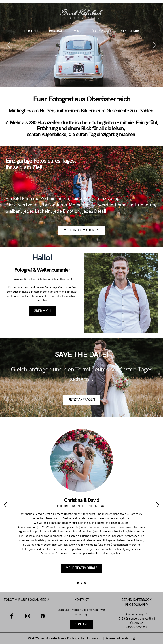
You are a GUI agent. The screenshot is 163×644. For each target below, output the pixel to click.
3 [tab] (85, 583)
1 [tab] (78, 583)
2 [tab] (81, 583)
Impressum (95, 638)
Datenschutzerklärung (120, 638)
